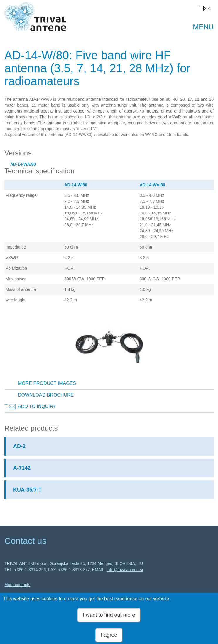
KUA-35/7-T (27, 490)
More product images (47, 383)
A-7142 (22, 468)
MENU (203, 27)
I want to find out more (109, 618)
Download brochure (46, 395)
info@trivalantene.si (125, 570)
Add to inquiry (37, 406)
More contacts (17, 585)
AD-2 (19, 446)
